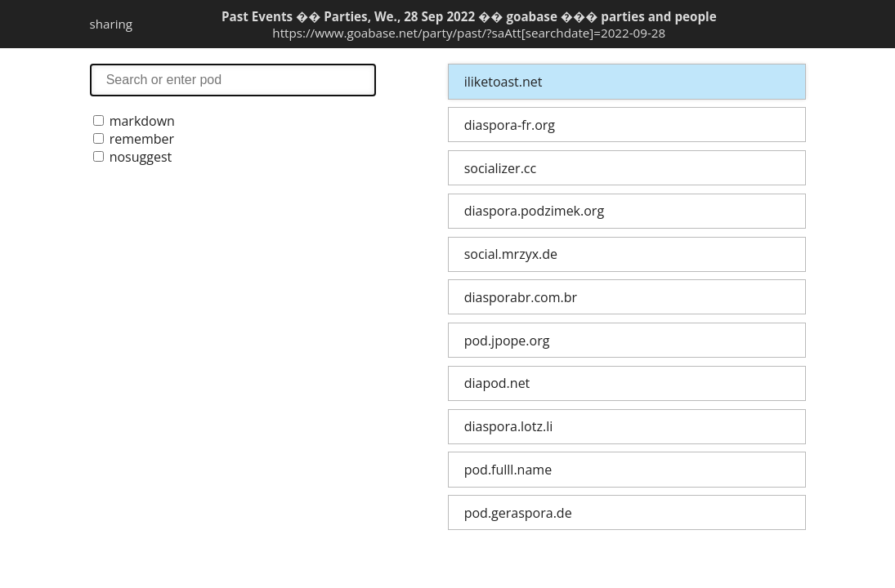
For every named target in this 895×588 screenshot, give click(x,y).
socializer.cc (500, 168)
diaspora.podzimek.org (534, 211)
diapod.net (497, 383)
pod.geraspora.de (518, 513)
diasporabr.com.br (521, 297)
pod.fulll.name (508, 470)
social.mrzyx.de (511, 254)
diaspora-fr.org (510, 125)
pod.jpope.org (507, 341)
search (233, 80)
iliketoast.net (503, 82)
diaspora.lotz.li (509, 426)
